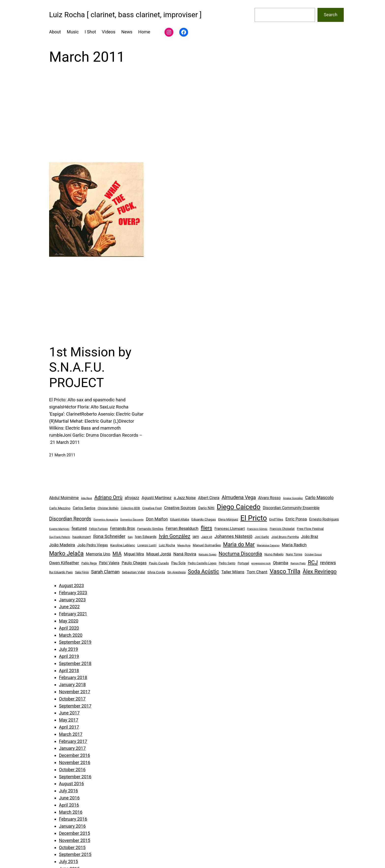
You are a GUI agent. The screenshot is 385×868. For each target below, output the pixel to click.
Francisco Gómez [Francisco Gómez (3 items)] (257, 529)
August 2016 (71, 784)
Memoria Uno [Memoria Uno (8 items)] (98, 554)
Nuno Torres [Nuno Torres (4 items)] (294, 554)
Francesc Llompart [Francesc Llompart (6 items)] (230, 529)
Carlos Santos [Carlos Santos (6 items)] (84, 508)
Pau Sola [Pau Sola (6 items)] (178, 563)
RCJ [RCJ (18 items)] (313, 562)
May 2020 (69, 621)
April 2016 (69, 805)
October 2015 (72, 847)
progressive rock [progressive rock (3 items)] (261, 563)
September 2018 (75, 663)
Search (331, 15)
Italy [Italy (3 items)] (130, 537)
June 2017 (69, 713)
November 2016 (75, 762)
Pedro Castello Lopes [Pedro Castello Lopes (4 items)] (202, 563)
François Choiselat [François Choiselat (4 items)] (282, 529)
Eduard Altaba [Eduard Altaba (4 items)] (180, 520)
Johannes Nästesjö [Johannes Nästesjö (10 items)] (234, 536)
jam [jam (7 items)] (196, 537)
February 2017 (73, 741)
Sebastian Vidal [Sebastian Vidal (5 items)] (133, 572)
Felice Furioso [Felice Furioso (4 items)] (98, 529)
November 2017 (75, 692)
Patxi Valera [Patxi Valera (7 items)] (109, 563)
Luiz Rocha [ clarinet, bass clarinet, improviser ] (125, 15)
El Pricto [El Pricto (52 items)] (254, 518)
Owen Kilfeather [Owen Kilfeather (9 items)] (64, 563)
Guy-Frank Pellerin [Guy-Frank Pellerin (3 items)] (60, 537)
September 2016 (75, 777)
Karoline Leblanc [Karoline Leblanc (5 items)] (123, 545)
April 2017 (69, 727)
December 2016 (75, 755)
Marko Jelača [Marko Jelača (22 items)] (66, 553)
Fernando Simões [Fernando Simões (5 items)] (150, 529)
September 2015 (75, 854)
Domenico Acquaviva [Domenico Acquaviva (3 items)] (106, 520)
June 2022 (69, 607)
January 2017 (72, 748)
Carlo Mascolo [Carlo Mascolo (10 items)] (319, 498)
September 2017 (75, 706)
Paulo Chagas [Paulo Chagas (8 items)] (134, 563)
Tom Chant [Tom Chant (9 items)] (257, 572)
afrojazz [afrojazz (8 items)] (132, 498)
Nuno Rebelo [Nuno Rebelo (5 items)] (274, 554)
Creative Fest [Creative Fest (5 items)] (152, 508)
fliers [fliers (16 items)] (206, 528)
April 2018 (69, 671)
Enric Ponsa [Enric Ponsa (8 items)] (296, 519)
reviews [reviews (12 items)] (328, 563)
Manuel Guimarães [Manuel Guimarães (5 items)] (207, 545)
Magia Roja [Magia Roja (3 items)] (184, 545)
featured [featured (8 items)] (79, 528)
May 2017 (69, 720)
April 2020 (69, 628)
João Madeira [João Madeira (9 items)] (62, 545)
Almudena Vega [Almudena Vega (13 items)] (239, 498)
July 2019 (69, 649)
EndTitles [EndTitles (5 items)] (276, 519)
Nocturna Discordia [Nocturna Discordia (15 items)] (241, 554)
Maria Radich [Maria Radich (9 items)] (294, 545)
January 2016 (72, 826)
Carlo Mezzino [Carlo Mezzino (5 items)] (60, 508)
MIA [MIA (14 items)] (117, 554)
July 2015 (69, 861)
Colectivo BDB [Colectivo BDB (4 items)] (130, 508)
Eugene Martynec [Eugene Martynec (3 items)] (59, 529)
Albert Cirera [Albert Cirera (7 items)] (209, 498)
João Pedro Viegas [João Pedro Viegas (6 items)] (93, 545)
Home (144, 32)
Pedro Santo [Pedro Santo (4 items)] (227, 563)
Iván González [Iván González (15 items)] (175, 536)
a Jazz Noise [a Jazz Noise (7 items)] (185, 498)
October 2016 (72, 770)
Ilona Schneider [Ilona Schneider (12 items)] (109, 536)
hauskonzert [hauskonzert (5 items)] (82, 537)
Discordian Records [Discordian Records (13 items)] (70, 519)
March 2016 (71, 812)
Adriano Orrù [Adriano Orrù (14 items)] (108, 497)
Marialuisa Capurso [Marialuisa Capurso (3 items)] (268, 545)
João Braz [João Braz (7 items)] (310, 537)
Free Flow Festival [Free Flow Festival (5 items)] (310, 529)
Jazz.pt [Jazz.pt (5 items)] (207, 537)
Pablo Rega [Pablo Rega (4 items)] (89, 563)
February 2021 (73, 614)
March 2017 (71, 734)
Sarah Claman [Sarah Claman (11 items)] (105, 572)
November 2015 (75, 840)
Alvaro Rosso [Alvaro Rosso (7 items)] (269, 498)
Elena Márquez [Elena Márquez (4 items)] (228, 520)
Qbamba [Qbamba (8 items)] (281, 563)
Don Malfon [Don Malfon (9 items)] (157, 519)
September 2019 (75, 642)
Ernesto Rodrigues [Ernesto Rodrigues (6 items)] (324, 519)
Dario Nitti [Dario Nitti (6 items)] (206, 508)
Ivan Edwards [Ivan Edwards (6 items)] (146, 537)
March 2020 (71, 635)
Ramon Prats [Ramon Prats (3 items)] (298, 563)
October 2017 (72, 699)
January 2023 (72, 600)
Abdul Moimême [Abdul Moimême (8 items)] (64, 498)
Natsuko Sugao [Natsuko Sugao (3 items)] (207, 555)
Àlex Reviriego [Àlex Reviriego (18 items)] (320, 571)
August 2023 (71, 586)
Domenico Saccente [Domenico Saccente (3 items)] (132, 520)
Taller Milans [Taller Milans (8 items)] (233, 572)
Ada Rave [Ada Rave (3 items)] (86, 498)
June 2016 (69, 798)
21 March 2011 (62, 455)
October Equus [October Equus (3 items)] (313, 555)
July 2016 (69, 791)
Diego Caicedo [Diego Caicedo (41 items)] (239, 507)
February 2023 (73, 593)
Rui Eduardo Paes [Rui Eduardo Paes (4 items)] (61, 572)
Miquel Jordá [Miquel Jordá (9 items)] (159, 554)
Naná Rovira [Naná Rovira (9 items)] (185, 554)
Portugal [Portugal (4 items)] (243, 563)
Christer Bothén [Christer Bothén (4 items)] (108, 508)
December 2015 (75, 833)
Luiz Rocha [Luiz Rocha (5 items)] (167, 545)
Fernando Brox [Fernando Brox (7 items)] (122, 528)
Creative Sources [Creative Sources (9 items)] (180, 508)
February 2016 (73, 819)
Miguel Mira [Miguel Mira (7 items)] (134, 554)
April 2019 (69, 656)
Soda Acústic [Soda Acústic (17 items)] (203, 571)
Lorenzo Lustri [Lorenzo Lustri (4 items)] (147, 545)
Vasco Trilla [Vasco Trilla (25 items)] (285, 571)
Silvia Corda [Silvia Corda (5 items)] (156, 572)
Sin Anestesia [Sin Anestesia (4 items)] (176, 572)
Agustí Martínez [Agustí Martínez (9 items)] (156, 498)
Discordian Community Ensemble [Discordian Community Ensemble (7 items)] (291, 508)
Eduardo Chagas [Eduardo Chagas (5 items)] (204, 519)
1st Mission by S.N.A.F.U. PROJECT (90, 367)
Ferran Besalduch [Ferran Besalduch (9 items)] (182, 528)
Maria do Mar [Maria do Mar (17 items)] (239, 544)
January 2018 (72, 685)
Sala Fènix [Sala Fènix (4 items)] (82, 572)
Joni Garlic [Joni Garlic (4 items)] (262, 537)
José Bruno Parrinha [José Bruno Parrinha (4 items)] (285, 537)
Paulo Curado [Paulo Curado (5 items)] (159, 563)
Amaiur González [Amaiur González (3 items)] (293, 498)
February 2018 (73, 677)
